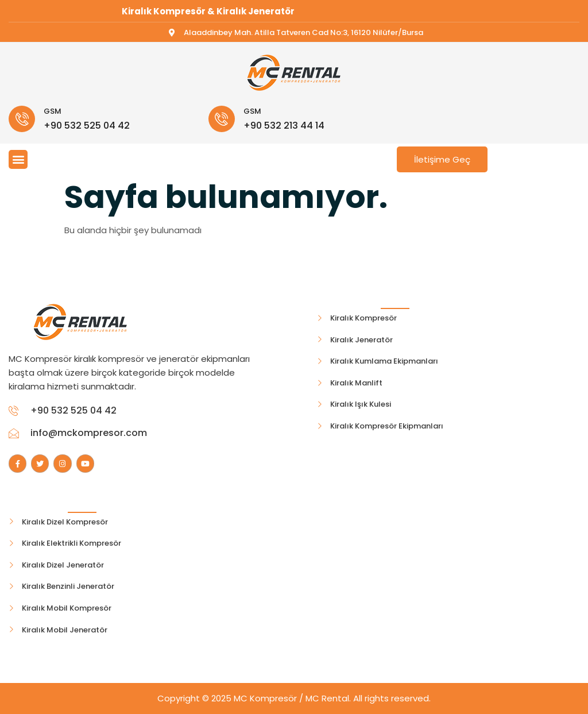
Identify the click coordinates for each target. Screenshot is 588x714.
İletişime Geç (442, 159)
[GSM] (22, 119)
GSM (53, 111)
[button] (18, 159)
